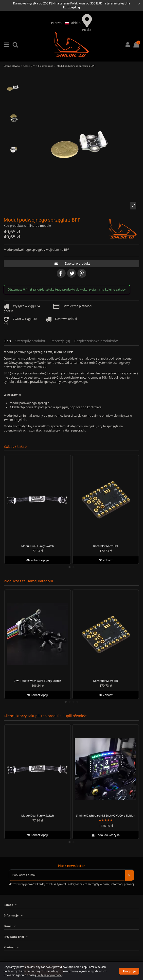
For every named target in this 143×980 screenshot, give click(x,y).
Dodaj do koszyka (106, 835)
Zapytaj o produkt (71, 263)
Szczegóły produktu (31, 341)
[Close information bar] (139, 4)
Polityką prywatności (49, 975)
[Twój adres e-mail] (67, 875)
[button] (133, 206)
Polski (74, 23)
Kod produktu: (14, 226)
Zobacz (106, 560)
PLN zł (57, 23)
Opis (7, 341)
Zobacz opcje (38, 560)
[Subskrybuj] (130, 875)
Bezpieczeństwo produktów (96, 341)
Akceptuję (129, 971)
